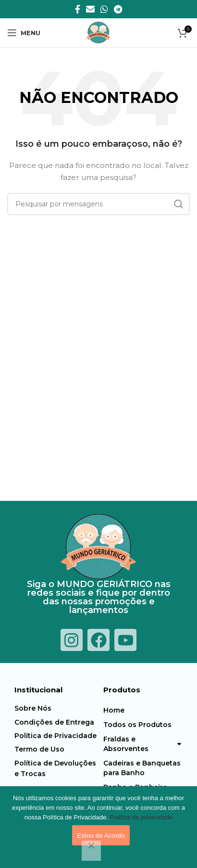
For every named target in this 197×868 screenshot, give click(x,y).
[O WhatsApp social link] (104, 9)
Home (114, 710)
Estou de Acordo (101, 836)
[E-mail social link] (90, 9)
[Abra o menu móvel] (24, 33)
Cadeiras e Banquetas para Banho (142, 768)
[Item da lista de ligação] (56, 708)
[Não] (91, 851)
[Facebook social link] (78, 9)
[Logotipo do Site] (98, 32)
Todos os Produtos (137, 725)
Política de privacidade (141, 817)
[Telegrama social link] (118, 9)
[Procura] (98, 204)
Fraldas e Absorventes (143, 744)
